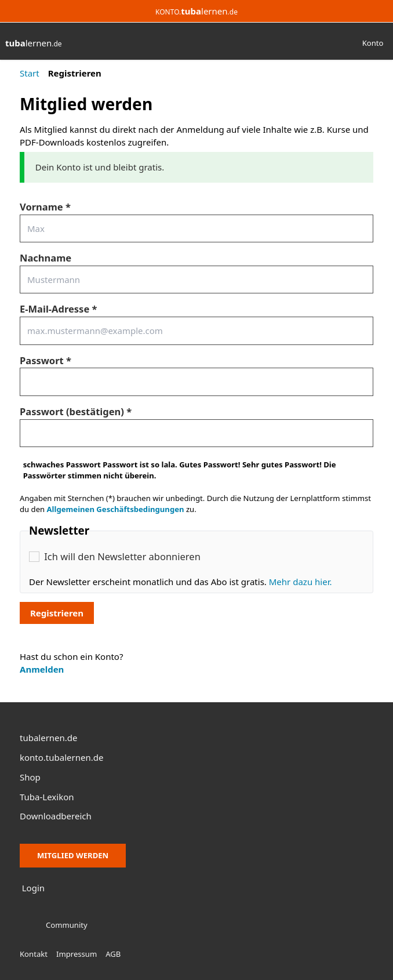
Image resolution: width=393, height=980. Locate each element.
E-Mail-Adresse (54, 309)
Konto (373, 43)
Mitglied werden (73, 855)
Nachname (46, 258)
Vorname (41, 207)
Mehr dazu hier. (301, 582)
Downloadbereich (56, 816)
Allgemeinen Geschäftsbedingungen (116, 509)
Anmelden (42, 669)
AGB (113, 954)
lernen (34, 43)
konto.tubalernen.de (61, 757)
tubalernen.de (49, 738)
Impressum (77, 954)
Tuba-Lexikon (47, 797)
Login (33, 888)
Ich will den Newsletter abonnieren (122, 556)
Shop (30, 777)
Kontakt (34, 954)
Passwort (42, 360)
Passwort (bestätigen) (72, 411)
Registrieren (57, 613)
